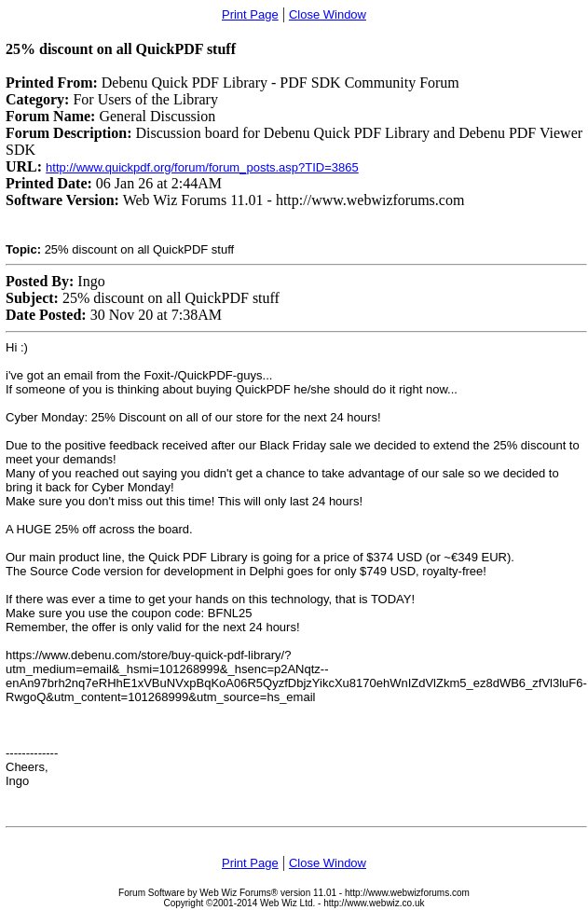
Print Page (250, 14)
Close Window (328, 14)
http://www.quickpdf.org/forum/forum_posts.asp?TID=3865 (202, 167)
